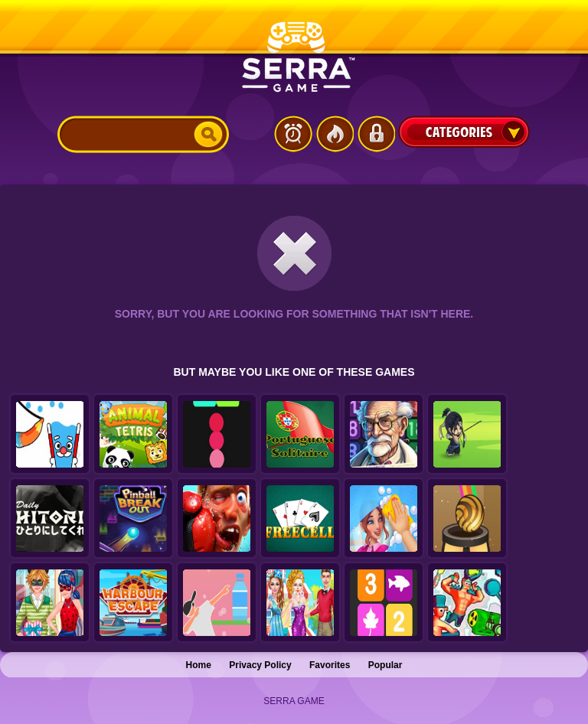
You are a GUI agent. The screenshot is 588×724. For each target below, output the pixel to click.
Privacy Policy (260, 665)
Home (199, 665)
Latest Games (293, 134)
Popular (385, 665)
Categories (464, 132)
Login (376, 134)
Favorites (330, 665)
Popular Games (335, 134)
